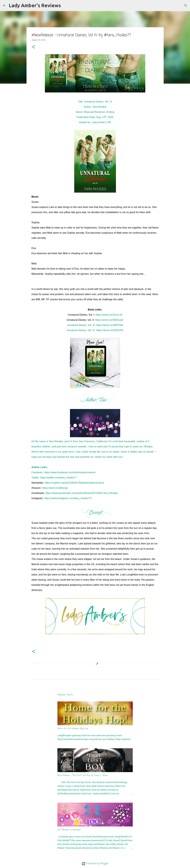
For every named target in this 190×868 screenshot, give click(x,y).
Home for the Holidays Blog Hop (73, 729)
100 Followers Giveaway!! (69, 830)
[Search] (65, 5)
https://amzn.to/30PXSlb (110, 325)
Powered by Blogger (95, 864)
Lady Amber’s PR (101, 122)
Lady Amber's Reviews (35, 5)
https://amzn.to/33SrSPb (110, 330)
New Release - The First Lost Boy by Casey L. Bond (82, 775)
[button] (33, 47)
